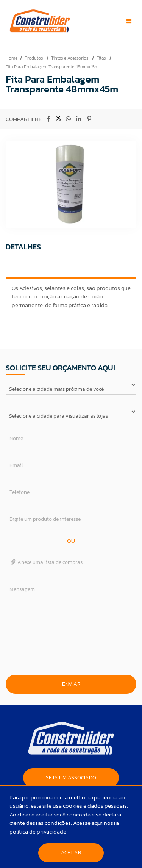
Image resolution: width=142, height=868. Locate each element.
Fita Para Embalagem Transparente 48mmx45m (52, 67)
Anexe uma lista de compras (46, 562)
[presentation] (71, 652)
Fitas (102, 58)
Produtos (34, 58)
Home (12, 58)
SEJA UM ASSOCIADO (71, 778)
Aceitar (71, 853)
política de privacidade (38, 831)
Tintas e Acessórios (70, 58)
